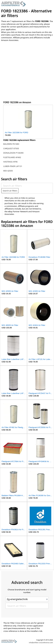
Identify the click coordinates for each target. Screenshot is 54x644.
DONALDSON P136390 (13, 153)
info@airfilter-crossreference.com (41, 643)
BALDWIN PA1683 (11, 144)
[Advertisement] (27, 72)
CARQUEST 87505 (11, 148)
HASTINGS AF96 (10, 162)
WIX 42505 (8, 171)
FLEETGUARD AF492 (12, 157)
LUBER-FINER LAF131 (13, 166)
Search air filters (10, 191)
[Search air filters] (27, 186)
